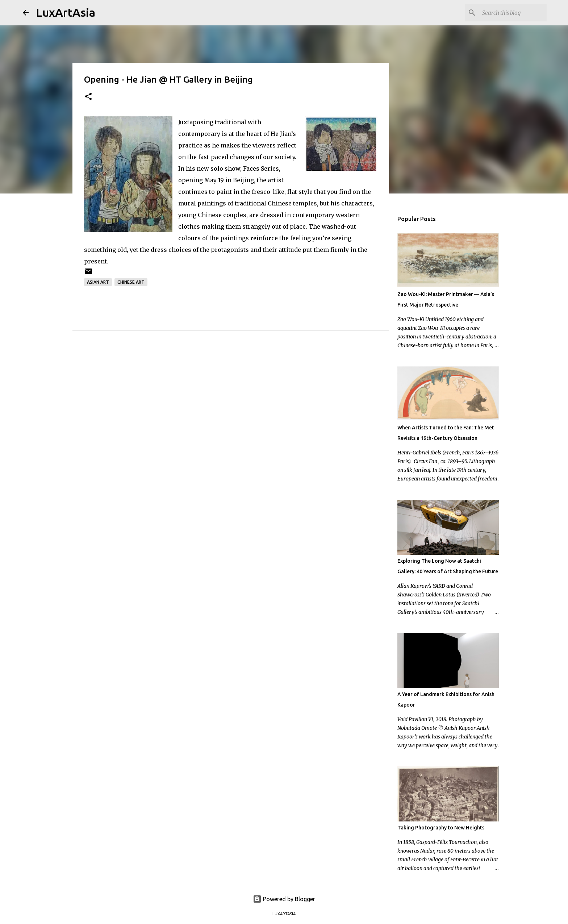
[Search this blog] (509, 13)
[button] (88, 97)
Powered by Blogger (284, 899)
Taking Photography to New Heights (441, 828)
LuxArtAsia (66, 12)
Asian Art (98, 282)
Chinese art (131, 282)
